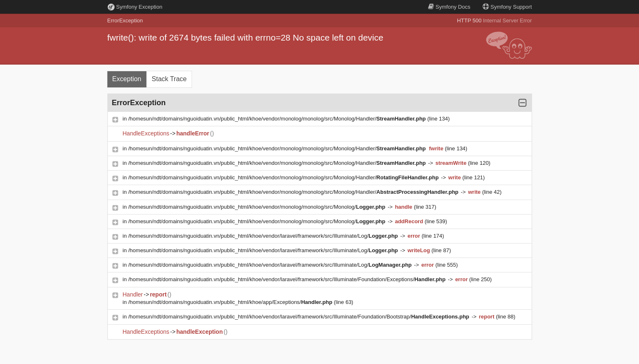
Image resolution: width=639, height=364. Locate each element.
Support (507, 7)
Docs (449, 7)
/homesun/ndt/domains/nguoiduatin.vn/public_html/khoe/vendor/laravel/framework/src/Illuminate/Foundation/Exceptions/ (288, 279)
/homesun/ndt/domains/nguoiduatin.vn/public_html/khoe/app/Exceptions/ (231, 302)
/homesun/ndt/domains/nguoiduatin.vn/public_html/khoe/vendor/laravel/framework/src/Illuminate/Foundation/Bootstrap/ (299, 317)
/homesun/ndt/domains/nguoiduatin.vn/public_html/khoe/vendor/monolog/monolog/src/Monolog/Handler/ (278, 119)
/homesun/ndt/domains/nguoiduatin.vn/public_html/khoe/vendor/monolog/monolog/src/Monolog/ (258, 207)
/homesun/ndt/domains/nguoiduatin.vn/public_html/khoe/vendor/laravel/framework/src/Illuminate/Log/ (264, 236)
